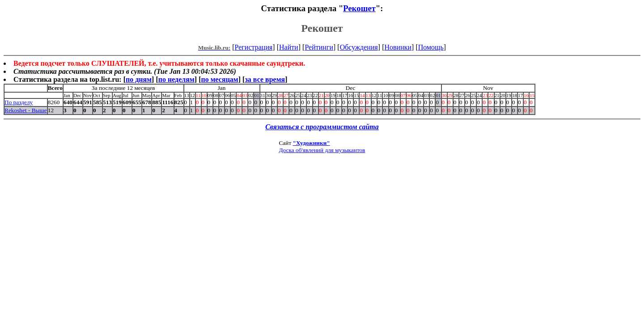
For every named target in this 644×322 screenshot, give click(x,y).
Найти (289, 47)
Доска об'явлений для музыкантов (322, 150)
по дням (139, 79)
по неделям (176, 79)
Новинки (398, 47)
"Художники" (311, 143)
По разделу (19, 102)
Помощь (431, 47)
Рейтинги (319, 47)
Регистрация (254, 47)
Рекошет (359, 8)
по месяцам (219, 79)
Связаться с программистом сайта (322, 127)
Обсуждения (359, 47)
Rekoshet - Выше (26, 110)
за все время (265, 79)
